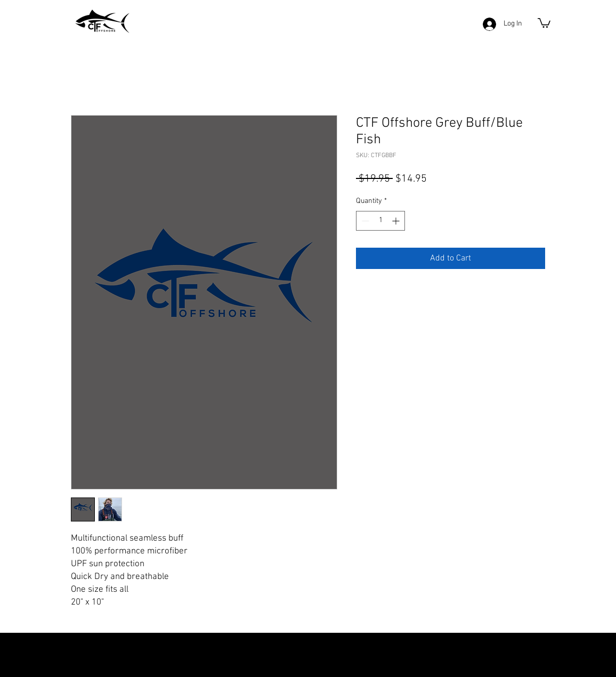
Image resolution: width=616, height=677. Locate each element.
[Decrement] (364, 221)
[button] (544, 22)
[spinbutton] (380, 221)
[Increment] (397, 221)
